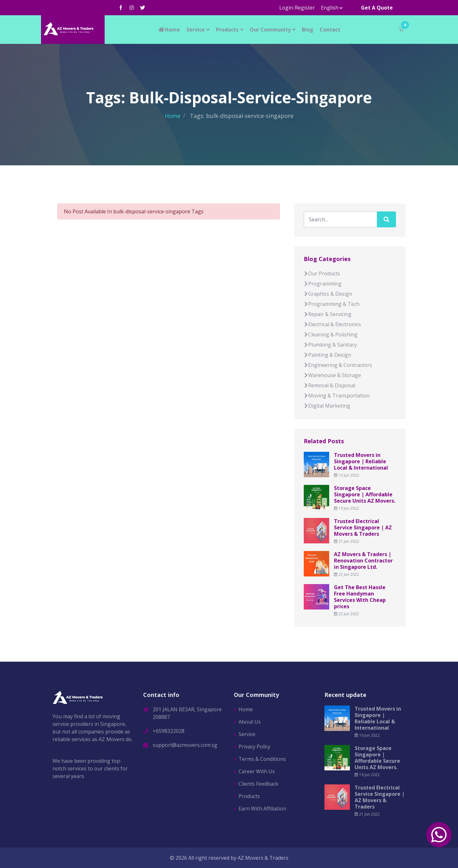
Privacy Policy (254, 747)
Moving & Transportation (337, 396)
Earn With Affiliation (262, 809)
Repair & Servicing (328, 314)
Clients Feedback (258, 784)
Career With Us (257, 771)
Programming (323, 284)
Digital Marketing (327, 406)
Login (286, 8)
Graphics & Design (328, 294)
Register (305, 8)
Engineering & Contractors (338, 365)
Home (169, 30)
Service (196, 30)
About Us (250, 722)
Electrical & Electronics (332, 324)
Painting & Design (327, 355)
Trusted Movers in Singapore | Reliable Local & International (361, 461)
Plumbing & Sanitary (330, 345)
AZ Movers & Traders (263, 858)
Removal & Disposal (330, 385)
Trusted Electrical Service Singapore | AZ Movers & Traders (363, 527)
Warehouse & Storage (332, 375)
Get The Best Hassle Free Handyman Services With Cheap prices (360, 597)
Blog (308, 30)
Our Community (270, 30)
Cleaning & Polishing (331, 334)
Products (227, 30)
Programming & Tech (332, 304)
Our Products (322, 273)
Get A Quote (377, 8)
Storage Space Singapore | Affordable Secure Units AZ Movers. (365, 494)
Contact (330, 30)
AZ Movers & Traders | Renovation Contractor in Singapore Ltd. (363, 561)
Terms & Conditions (262, 759)
